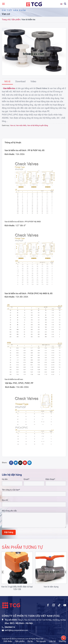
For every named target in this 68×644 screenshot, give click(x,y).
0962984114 (10, 627)
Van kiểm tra (9, 88)
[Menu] (3, 4)
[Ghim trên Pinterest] (25, 463)
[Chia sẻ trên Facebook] (11, 463)
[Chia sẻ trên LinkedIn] (29, 463)
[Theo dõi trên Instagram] (54, 605)
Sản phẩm (16, 20)
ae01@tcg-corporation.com (16, 630)
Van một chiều (21, 125)
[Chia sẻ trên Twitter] (16, 463)
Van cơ (13, 125)
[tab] (7, 81)
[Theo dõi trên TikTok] (59, 605)
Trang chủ (6, 20)
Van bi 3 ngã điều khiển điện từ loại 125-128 (17, 588)
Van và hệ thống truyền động (38, 125)
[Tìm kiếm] (65, 4)
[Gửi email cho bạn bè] (20, 463)
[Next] (65, 572)
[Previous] (3, 572)
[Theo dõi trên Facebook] (48, 605)
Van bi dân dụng (51, 587)
